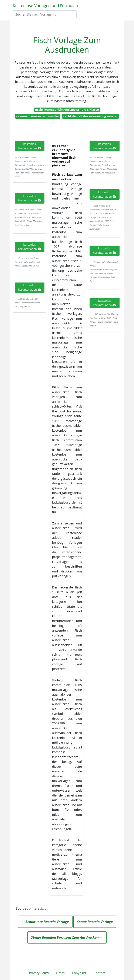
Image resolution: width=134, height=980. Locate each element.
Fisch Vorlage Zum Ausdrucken (67, 45)
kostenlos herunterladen (30, 146)
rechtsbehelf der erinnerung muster (91, 116)
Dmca (60, 973)
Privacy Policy (39, 973)
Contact (99, 973)
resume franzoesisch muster (38, 116)
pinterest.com (39, 908)
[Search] (45, 14)
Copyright (79, 973)
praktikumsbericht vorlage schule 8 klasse (67, 110)
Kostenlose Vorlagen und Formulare (46, 5)
